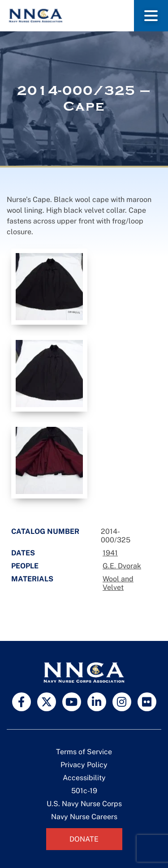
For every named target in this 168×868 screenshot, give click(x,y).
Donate (84, 839)
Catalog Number (45, 531)
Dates (23, 553)
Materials (32, 579)
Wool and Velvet (118, 583)
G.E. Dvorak (122, 566)
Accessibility (84, 778)
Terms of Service (84, 752)
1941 (110, 553)
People (25, 566)
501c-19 (84, 791)
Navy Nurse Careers (84, 817)
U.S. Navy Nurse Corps (84, 804)
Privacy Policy (84, 765)
